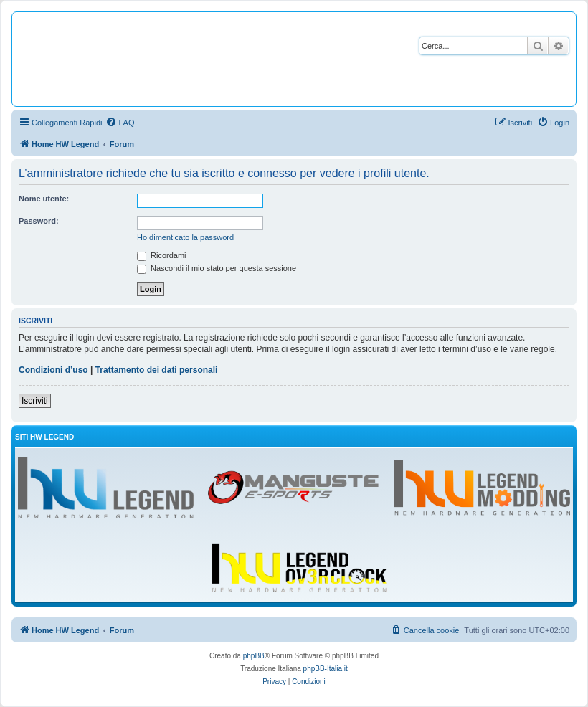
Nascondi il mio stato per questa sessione (217, 268)
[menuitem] (120, 123)
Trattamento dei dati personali (157, 370)
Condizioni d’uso (53, 370)
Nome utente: (44, 199)
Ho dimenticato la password (185, 237)
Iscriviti (35, 401)
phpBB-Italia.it (326, 669)
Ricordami (162, 255)
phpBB (254, 656)
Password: (39, 221)
